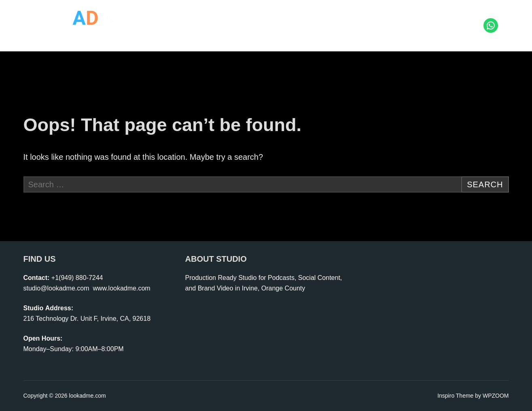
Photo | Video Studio (239, 18)
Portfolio (460, 18)
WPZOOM (496, 396)
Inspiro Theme (455, 396)
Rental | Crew (414, 18)
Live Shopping (358, 18)
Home (186, 18)
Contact (468, 33)
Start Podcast (303, 18)
